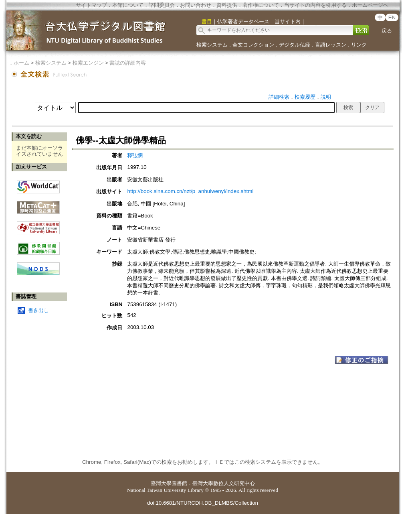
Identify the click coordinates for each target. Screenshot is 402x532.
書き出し (38, 310)
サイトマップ (91, 5)
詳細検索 (279, 97)
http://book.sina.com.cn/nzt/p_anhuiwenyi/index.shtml (190, 191)
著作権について (261, 5)
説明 (326, 97)
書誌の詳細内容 (128, 63)
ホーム (21, 63)
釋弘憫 (135, 155)
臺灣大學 (161, 483)
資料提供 (227, 5)
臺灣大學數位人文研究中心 (224, 483)
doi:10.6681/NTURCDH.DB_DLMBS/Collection (203, 503)
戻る (387, 31)
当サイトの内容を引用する (315, 5)
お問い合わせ (196, 5)
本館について (128, 5)
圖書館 (179, 483)
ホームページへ (370, 5)
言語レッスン (331, 45)
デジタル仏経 (295, 45)
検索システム (212, 45)
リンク (359, 45)
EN (392, 17)
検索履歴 (305, 97)
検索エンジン (88, 63)
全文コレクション (253, 45)
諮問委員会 (162, 5)
